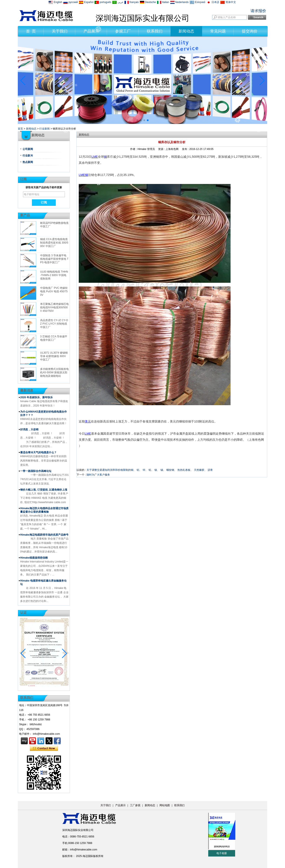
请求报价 (258, 11)
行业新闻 (44, 129)
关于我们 (60, 31)
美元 (88, 421)
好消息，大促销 (29, 429)
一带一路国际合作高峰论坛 (36, 471)
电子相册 (222, 853)
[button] (137, 120)
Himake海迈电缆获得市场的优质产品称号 (44, 535)
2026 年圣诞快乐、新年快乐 (36, 397)
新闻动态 (186, 31)
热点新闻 (28, 162)
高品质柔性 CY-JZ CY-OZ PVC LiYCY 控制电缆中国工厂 (54, 324)
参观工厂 (123, 31)
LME (95, 157)
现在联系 (44, 748)
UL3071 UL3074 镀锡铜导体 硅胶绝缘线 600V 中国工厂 (54, 356)
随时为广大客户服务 (98, 475)
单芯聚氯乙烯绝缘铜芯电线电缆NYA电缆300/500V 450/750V (54, 307)
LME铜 (83, 175)
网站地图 (165, 805)
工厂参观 (135, 805)
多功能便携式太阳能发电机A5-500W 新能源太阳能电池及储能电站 (54, 372)
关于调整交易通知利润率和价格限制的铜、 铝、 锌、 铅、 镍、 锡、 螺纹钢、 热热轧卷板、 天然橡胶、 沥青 (150, 470)
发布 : (186, 149)
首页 (20, 129)
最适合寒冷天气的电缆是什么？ (38, 452)
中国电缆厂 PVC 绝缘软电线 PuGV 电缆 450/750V (54, 291)
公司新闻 (28, 149)
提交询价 (250, 31)
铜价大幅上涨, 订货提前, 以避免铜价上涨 (44, 490)
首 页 (31, 31)
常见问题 (218, 31)
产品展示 (91, 31)
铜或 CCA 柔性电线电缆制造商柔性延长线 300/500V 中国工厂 (54, 243)
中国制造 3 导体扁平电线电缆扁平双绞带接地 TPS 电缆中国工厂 (54, 259)
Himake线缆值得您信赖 (34, 558)
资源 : (162, 149)
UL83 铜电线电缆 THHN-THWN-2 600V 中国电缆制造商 (54, 275)
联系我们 (155, 31)
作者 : (134, 149)
